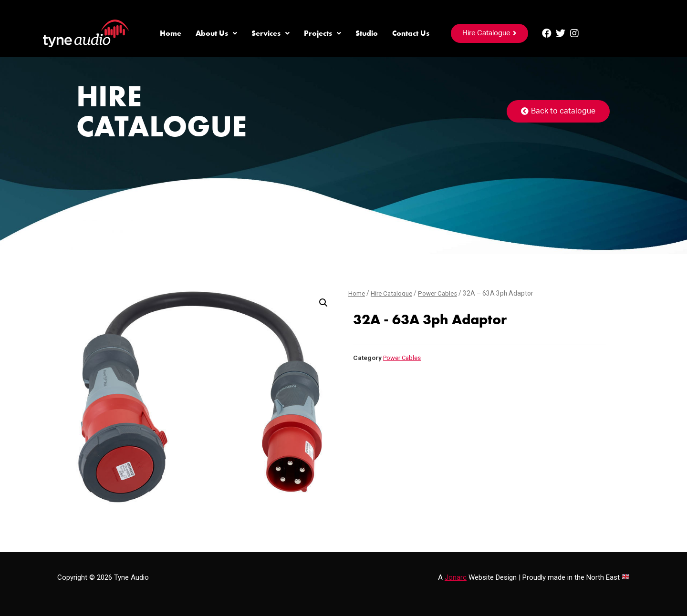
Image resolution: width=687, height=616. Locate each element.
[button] (489, 33)
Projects (323, 33)
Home (171, 33)
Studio (367, 33)
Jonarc (456, 577)
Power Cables (442, 293)
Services (271, 33)
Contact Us (411, 33)
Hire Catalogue (393, 293)
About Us (216, 33)
